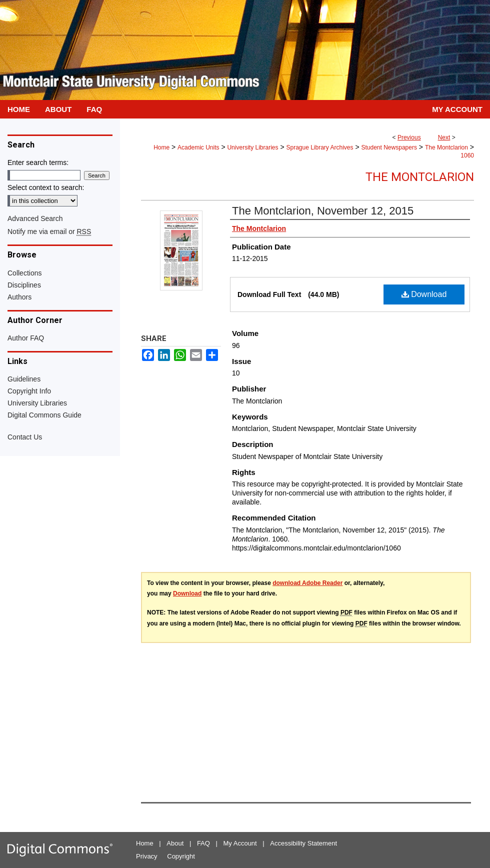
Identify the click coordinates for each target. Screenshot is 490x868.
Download (424, 294)
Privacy (147, 856)
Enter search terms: (38, 162)
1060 (467, 155)
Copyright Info (29, 391)
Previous (409, 137)
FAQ (203, 843)
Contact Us (25, 437)
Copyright (181, 856)
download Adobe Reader (307, 583)
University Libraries (252, 147)
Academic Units (198, 147)
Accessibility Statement (303, 843)
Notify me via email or (49, 231)
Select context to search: (46, 187)
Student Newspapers (389, 147)
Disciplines (24, 285)
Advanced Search (35, 218)
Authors (19, 297)
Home (161, 147)
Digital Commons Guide (44, 415)
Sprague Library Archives (319, 147)
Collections (24, 273)
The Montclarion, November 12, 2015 (323, 211)
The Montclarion (446, 147)
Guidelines (24, 379)
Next (444, 137)
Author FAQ (26, 338)
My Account (240, 843)
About (175, 843)
